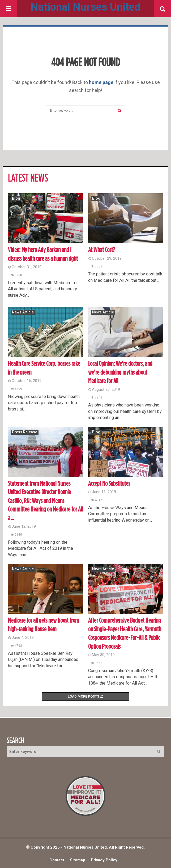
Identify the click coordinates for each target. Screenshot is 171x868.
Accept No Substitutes (109, 484)
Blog (16, 198)
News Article (23, 312)
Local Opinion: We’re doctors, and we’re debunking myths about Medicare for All (120, 372)
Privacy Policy (104, 860)
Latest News (28, 178)
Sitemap (78, 860)
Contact (57, 860)
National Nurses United (85, 7)
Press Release (25, 432)
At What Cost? (102, 250)
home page (101, 82)
